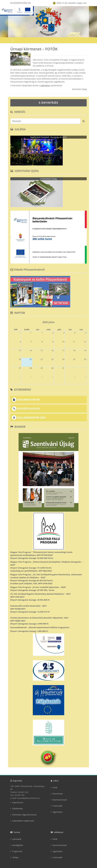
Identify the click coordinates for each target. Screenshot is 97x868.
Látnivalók (17, 839)
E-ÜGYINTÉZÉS (48, 103)
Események (58, 794)
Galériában (45, 85)
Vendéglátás (18, 845)
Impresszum (18, 802)
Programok (17, 851)
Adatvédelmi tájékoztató (23, 821)
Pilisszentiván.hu (21, 3)
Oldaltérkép (17, 809)
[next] (85, 321)
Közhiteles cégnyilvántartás (24, 815)
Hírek (55, 788)
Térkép (15, 857)
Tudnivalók (57, 806)
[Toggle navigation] (12, 40)
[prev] (12, 321)
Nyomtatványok (60, 800)
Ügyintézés (57, 812)
